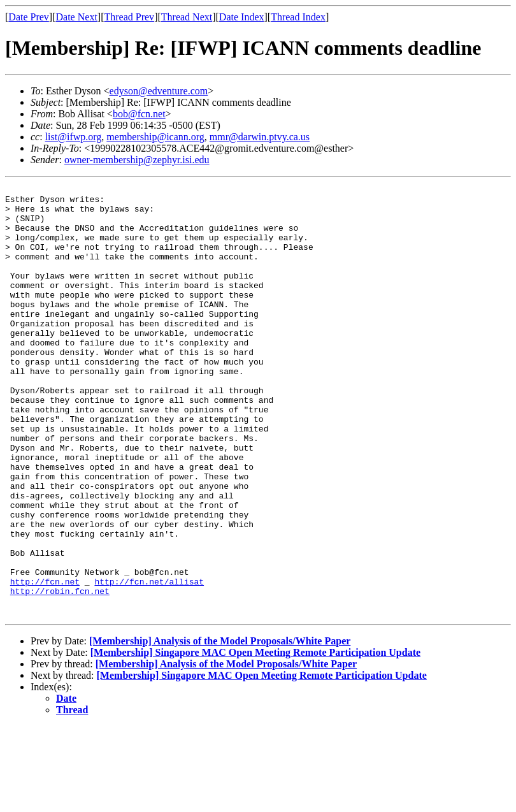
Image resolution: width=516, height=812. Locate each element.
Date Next (77, 17)
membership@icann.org (155, 137)
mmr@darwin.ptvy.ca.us (260, 137)
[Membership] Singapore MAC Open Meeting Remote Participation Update (255, 738)
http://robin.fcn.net (60, 673)
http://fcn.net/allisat (149, 662)
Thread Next (187, 17)
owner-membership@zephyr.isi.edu (137, 160)
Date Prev (29, 17)
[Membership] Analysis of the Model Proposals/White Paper (220, 727)
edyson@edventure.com (159, 91)
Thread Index (298, 17)
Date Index (242, 17)
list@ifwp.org (74, 137)
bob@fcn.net (139, 114)
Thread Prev (129, 17)
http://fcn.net (45, 662)
